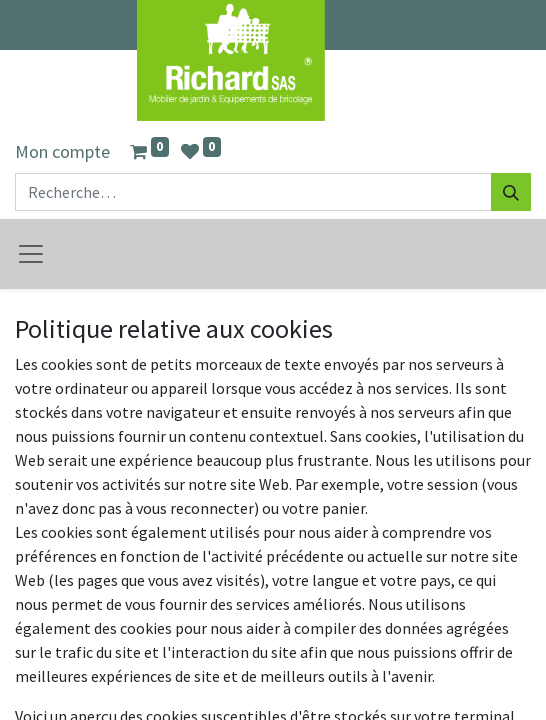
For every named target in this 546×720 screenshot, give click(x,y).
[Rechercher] (511, 192)
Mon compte (62, 151)
